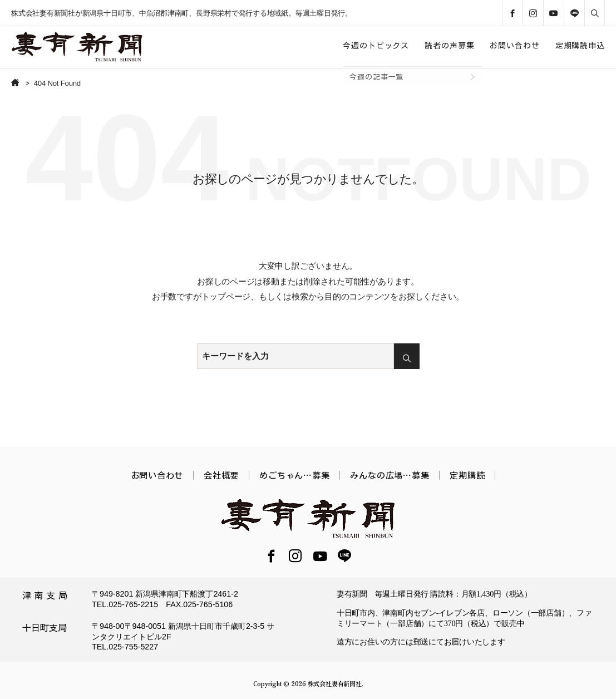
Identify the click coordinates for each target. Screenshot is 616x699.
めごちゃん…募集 (294, 475)
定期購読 (467, 475)
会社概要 (221, 475)
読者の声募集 (449, 46)
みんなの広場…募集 (390, 475)
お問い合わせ (514, 46)
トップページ (226, 296)
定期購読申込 (580, 46)
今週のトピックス (376, 46)
